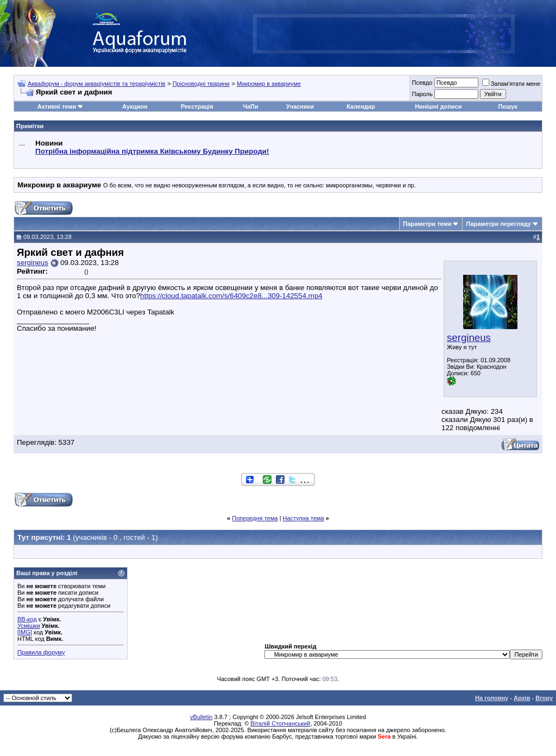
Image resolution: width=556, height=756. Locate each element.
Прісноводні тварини (201, 84)
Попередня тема (255, 518)
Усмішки (29, 626)
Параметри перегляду (498, 224)
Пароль (422, 94)
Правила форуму (41, 652)
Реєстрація (197, 106)
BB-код (27, 619)
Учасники (300, 106)
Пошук (508, 106)
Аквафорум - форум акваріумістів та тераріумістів (97, 84)
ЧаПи (251, 106)
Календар (361, 106)
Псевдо (422, 83)
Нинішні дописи (438, 106)
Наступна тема (304, 518)
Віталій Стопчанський (280, 723)
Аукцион (135, 106)
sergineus (469, 338)
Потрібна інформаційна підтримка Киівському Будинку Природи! (152, 151)
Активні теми (57, 106)
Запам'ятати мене (511, 84)
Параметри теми (427, 224)
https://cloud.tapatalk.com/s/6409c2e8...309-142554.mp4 (231, 296)
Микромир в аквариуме (269, 84)
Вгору (544, 698)
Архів (522, 698)
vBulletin (201, 717)
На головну (492, 698)
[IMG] (25, 632)
